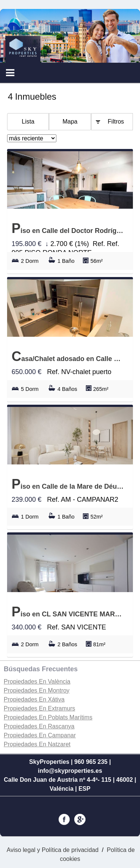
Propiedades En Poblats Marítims (48, 717)
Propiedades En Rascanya (39, 726)
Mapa (70, 122)
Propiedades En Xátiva (34, 699)
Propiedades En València (37, 682)
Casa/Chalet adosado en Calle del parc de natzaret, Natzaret (68, 356)
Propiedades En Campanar (40, 735)
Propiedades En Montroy (37, 690)
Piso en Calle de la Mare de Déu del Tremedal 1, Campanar (68, 484)
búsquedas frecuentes (41, 669)
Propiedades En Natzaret (37, 744)
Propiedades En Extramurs (39, 708)
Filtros (116, 122)
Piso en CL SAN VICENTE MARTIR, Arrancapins (68, 612)
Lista (28, 122)
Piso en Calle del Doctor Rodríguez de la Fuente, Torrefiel (68, 228)
